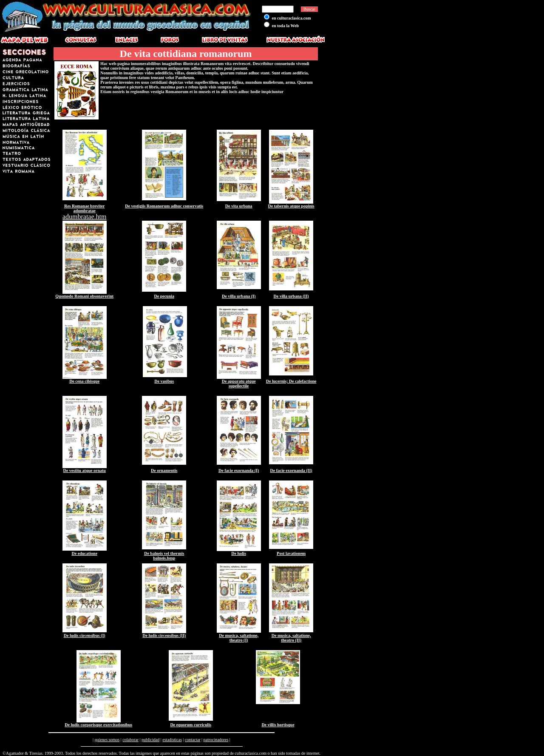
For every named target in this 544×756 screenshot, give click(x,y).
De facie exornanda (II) (291, 470)
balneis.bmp (164, 558)
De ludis (239, 553)
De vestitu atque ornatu (85, 470)
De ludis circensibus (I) (85, 635)
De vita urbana (239, 206)
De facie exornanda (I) (239, 470)
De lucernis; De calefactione (291, 381)
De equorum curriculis (191, 725)
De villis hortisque (278, 725)
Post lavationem (291, 553)
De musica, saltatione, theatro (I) (239, 638)
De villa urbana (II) (291, 296)
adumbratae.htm (85, 217)
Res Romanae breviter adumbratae (84, 208)
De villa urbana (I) (239, 296)
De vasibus (164, 381)
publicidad (150, 740)
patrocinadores (216, 740)
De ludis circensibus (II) (164, 635)
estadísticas (172, 740)
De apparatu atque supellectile (239, 384)
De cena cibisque (84, 381)
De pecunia (164, 296)
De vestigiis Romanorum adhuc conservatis (164, 206)
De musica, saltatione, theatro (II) (291, 638)
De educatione (85, 553)
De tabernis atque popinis (291, 206)
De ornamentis (164, 470)
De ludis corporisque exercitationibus (98, 725)
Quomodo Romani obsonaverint (84, 296)
